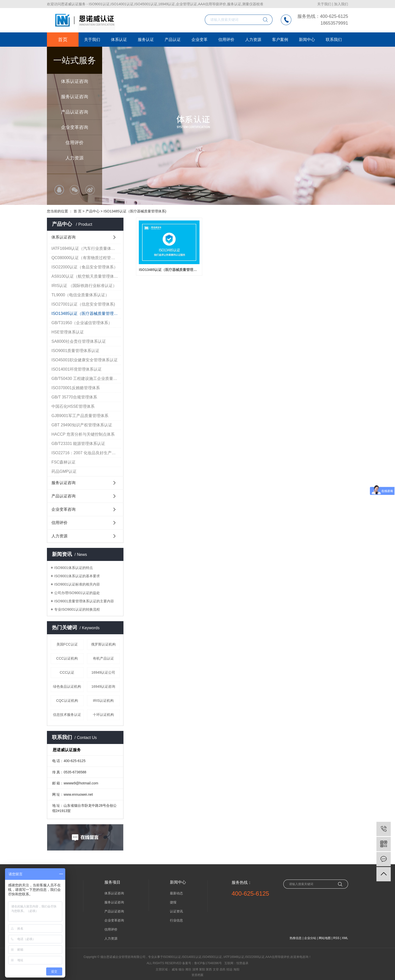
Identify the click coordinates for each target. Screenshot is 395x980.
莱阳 (202, 969)
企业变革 (200, 40)
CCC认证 (67, 672)
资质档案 (197, 975)
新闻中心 (307, 40)
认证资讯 (176, 911)
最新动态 (176, 893)
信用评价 (75, 143)
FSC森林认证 (63, 462)
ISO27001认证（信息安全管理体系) (83, 304)
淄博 (195, 969)
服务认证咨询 (75, 97)
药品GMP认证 (64, 471)
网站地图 (325, 938)
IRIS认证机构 (103, 701)
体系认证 (119, 40)
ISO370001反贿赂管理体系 (76, 388)
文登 (216, 969)
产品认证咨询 (75, 112)
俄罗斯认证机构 (103, 644)
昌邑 (223, 969)
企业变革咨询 (75, 127)
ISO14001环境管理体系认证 (77, 369)
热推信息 (296, 938)
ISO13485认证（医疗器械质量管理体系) (135, 211)
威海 (175, 969)
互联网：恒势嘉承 (236, 963)
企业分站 (310, 938)
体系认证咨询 (75, 81)
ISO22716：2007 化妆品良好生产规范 (86, 453)
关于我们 (324, 4)
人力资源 (75, 158)
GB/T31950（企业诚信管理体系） (82, 323)
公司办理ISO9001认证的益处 (77, 593)
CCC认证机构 (67, 658)
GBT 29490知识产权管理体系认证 (82, 425)
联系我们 (334, 40)
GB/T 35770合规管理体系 (74, 397)
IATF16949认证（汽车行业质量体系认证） (86, 248)
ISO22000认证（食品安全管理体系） (85, 267)
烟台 (181, 969)
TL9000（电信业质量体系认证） (80, 295)
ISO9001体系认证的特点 (73, 568)
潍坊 (188, 969)
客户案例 (280, 40)
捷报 (173, 902)
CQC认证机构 (67, 701)
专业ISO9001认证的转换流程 (77, 609)
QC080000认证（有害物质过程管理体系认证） (86, 258)
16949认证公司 (103, 672)
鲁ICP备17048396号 (208, 963)
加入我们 (341, 4)
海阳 (236, 969)
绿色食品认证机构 (67, 686)
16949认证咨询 (103, 686)
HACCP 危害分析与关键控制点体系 (83, 434)
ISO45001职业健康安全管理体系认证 (85, 360)
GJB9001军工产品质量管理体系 (80, 416)
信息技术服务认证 (67, 715)
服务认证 (146, 40)
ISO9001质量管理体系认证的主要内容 (84, 601)
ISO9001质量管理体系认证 (75, 351)
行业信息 (176, 920)
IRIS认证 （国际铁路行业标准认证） (84, 286)
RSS (336, 938)
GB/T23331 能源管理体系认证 (78, 444)
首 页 (78, 211)
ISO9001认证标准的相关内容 (77, 584)
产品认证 (173, 40)
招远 (229, 969)
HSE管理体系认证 (68, 332)
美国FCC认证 (67, 644)
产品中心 (93, 211)
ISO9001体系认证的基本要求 (77, 576)
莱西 (209, 969)
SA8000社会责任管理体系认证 (79, 341)
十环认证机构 (103, 715)
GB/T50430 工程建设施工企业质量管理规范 (86, 379)
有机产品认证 (103, 658)
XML (345, 938)
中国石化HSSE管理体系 (73, 406)
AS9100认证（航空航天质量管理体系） (86, 276)
